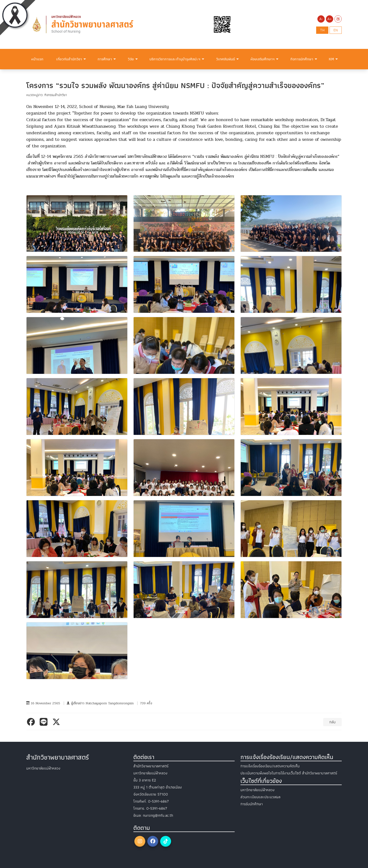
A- (321, 19)
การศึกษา (105, 59)
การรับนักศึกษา (252, 804)
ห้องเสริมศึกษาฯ (262, 59)
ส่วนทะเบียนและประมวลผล (260, 797)
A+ (330, 19)
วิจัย (131, 59)
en (336, 30)
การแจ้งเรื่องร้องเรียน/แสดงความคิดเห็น (270, 766)
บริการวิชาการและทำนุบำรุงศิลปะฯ (175, 59)
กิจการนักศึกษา (302, 59)
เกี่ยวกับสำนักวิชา (69, 59)
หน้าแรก (37, 59)
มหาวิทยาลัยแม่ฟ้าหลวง (258, 790)
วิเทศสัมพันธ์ (225, 59)
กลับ (332, 722)
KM (331, 59)
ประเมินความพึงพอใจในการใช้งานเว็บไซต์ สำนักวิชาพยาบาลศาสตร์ (289, 773)
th (322, 30)
